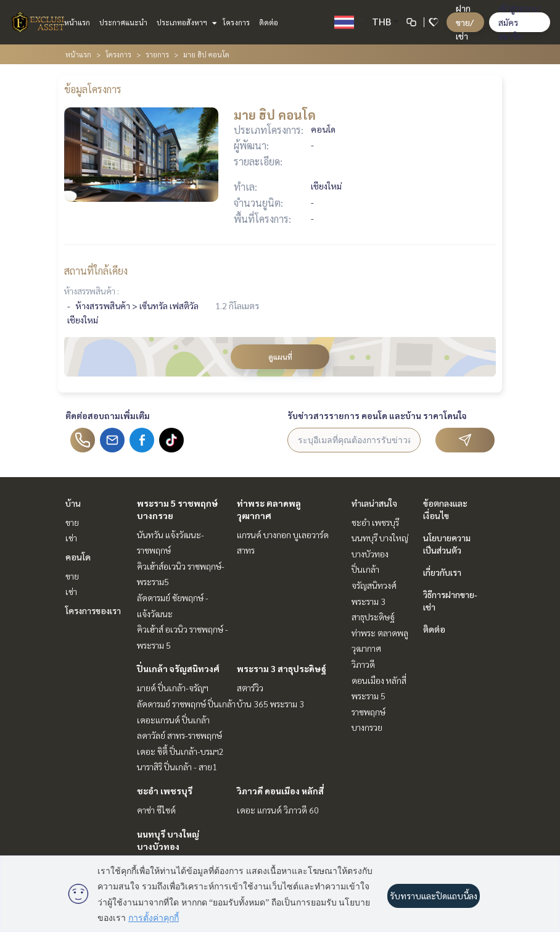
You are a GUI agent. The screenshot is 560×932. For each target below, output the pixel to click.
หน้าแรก (77, 22)
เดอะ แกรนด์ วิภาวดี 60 (278, 810)
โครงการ (236, 22)
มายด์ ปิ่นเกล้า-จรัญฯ (173, 688)
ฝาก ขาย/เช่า (465, 22)
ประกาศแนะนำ (123, 22)
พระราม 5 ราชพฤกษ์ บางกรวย (369, 711)
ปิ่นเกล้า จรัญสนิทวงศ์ (178, 668)
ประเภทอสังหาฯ (185, 22)
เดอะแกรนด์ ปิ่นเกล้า (173, 720)
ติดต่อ (269, 22)
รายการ (157, 54)
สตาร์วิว (250, 688)
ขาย (72, 522)
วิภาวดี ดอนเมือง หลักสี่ (280, 791)
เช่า (71, 538)
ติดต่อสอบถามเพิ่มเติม (108, 415)
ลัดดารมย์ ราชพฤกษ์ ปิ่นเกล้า (186, 704)
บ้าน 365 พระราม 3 (270, 704)
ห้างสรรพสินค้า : (92, 291)
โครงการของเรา (93, 610)
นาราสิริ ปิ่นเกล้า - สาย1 (177, 767)
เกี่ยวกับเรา (442, 572)
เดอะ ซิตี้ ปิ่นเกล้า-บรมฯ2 (180, 751)
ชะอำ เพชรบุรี (165, 791)
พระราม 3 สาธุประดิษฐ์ (282, 668)
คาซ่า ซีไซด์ (156, 810)
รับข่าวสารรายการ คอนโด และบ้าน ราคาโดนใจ (377, 415)
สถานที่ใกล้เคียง (96, 271)
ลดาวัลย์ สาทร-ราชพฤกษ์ (179, 735)
